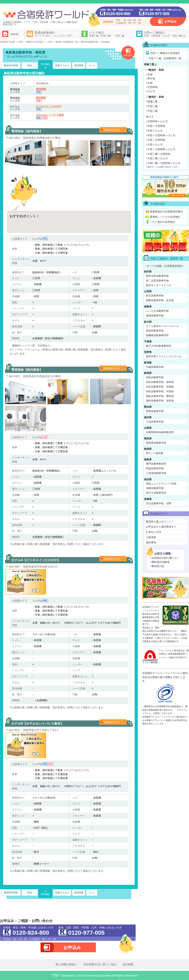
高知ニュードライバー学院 (161, 484)
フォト (92, 65)
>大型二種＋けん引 (157, 158)
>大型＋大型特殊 (156, 140)
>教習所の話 (157, 566)
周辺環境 (79, 65)
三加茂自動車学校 (156, 473)
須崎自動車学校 (155, 488)
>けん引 (151, 91)
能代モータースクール (159, 285)
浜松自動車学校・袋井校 (160, 382)
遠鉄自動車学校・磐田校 (160, 396)
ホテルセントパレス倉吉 (50, 115)
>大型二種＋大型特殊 (158, 154)
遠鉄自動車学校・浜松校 (160, 401)
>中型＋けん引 (154, 131)
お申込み (170, 21)
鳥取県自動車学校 (156, 443)
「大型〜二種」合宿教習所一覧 (164, 58)
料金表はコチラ (112, 130)
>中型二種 (152, 106)
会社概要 (128, 964)
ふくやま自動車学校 (157, 311)
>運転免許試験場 (160, 562)
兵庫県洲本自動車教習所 (160, 432)
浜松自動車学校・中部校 (160, 391)
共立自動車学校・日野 (159, 503)
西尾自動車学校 (155, 411)
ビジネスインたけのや (49, 106)
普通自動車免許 (54, 34)
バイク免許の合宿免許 (163, 222)
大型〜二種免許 (165, 34)
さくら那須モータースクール (162, 326)
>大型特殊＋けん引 (157, 121)
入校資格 (151, 537)
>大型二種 (152, 111)
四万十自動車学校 (156, 493)
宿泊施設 (45, 64)
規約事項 (151, 542)
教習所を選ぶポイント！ (160, 522)
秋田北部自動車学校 (157, 276)
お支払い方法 (154, 532)
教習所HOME (11, 65)
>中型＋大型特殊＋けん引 (161, 135)
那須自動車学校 (155, 331)
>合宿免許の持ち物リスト (165, 558)
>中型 (149, 75)
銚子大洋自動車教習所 (159, 346)
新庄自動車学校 (155, 296)
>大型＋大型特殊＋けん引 (161, 149)
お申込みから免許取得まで (161, 527)
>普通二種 (152, 102)
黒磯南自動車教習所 (157, 335)
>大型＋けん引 (154, 145)
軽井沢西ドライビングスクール (164, 356)
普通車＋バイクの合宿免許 (165, 217)
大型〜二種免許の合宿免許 (165, 53)
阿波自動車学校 (155, 468)
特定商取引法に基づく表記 (100, 964)
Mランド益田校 (155, 453)
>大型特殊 (152, 87)
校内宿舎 (41, 89)
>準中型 (151, 79)
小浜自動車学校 (155, 422)
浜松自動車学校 (155, 377)
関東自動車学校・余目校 (160, 300)
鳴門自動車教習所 (156, 464)
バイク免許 (107, 34)
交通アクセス (62, 65)
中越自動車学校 (155, 367)
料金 (30, 65)
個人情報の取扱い (66, 964)
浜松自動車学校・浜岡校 (160, 387)
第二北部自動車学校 (157, 281)
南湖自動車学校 (155, 316)
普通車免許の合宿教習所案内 (166, 212)
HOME (14, 34)
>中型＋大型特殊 (156, 126)
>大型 (149, 83)
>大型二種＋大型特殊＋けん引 (163, 163)
